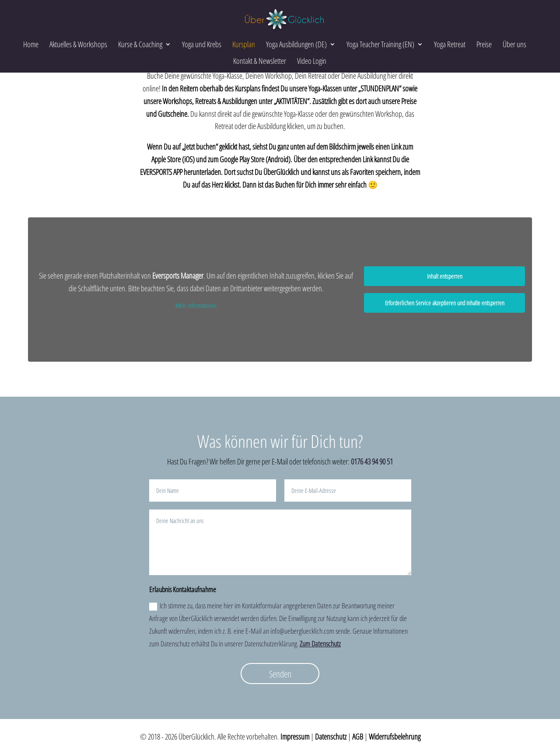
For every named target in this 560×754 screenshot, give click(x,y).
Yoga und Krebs (202, 44)
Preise (484, 44)
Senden (280, 674)
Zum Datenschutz (320, 644)
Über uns (514, 44)
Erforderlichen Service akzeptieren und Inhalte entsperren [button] (445, 303)
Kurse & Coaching (140, 44)
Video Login (312, 61)
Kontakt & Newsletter (260, 61)
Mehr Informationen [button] (196, 306)
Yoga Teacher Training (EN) (380, 44)
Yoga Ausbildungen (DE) (296, 44)
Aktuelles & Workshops (78, 44)
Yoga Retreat (450, 44)
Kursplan (244, 44)
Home (31, 44)
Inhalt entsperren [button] (445, 276)
